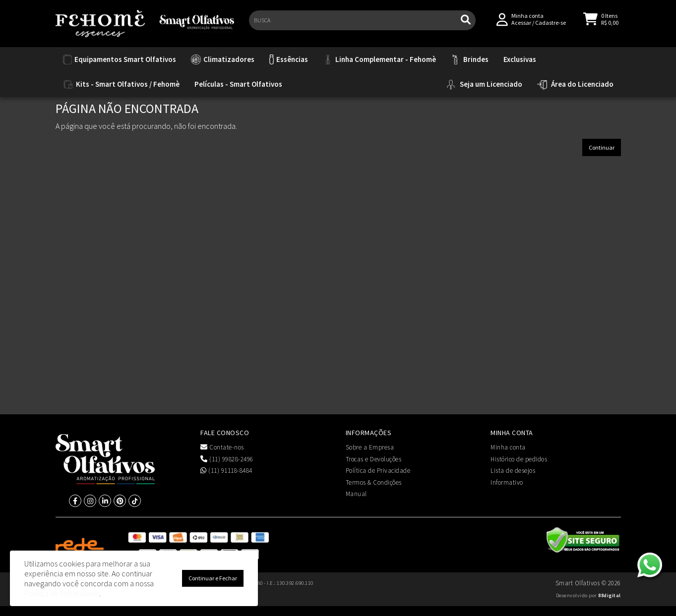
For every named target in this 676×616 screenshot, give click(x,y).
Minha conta (508, 447)
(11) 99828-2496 (227, 459)
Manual (356, 494)
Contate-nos (222, 447)
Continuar (602, 147)
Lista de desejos (513, 471)
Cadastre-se (551, 26)
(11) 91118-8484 (226, 471)
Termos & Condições (374, 482)
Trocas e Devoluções (374, 459)
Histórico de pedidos (519, 459)
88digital (610, 595)
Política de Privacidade (378, 471)
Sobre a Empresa (370, 447)
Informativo (507, 482)
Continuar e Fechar (213, 578)
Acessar (521, 26)
